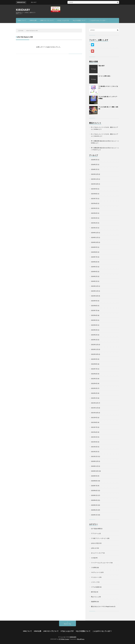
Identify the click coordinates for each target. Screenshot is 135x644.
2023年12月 (95, 286)
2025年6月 (94, 203)
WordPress (81, 639)
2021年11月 (95, 408)
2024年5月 (94, 267)
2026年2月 (94, 164)
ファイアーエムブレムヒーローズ (101, 563)
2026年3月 (94, 160)
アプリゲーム (95, 533)
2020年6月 (94, 490)
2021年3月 (94, 447)
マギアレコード (96, 572)
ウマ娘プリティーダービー (99, 538)
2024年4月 (94, 272)
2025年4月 (94, 213)
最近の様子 (102, 66)
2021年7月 (94, 427)
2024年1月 (94, 281)
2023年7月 (94, 310)
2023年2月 (94, 335)
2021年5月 (94, 437)
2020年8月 (94, 481)
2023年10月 (95, 296)
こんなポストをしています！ (98, 20)
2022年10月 (95, 354)
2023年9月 (94, 301)
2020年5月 (94, 495)
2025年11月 (95, 179)
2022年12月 (95, 345)
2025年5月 (94, 208)
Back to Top (68, 624)
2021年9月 (94, 417)
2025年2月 (94, 223)
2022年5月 (94, 379)
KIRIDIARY (23, 10)
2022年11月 (95, 349)
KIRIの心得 (33, 20)
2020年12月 (95, 461)
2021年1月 (94, 456)
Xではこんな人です (63, 20)
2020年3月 (94, 505)
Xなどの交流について (79, 20)
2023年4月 (94, 325)
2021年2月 (94, 452)
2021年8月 (94, 422)
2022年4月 (94, 383)
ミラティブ (94, 582)
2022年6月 (94, 374)
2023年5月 (94, 320)
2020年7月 (94, 486)
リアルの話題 (95, 587)
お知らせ (94, 548)
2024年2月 (94, 276)
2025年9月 (94, 189)
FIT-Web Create (64, 639)
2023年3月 (94, 330)
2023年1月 (94, 340)
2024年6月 (94, 262)
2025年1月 (94, 228)
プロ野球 (94, 568)
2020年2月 (94, 510)
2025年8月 (94, 194)
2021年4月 (94, 442)
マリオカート (95, 577)
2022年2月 (94, 393)
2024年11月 (95, 237)
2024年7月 (94, 257)
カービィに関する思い (105, 76)
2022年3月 (94, 388)
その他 (93, 558)
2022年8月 (94, 364)
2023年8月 (94, 306)
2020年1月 (94, 515)
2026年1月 (94, 169)
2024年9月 (94, 247)
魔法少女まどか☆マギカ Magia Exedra (102, 606)
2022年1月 (94, 398)
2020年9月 (94, 476)
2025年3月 (94, 218)
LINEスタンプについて (47, 20)
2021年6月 (94, 432)
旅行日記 (94, 592)
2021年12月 (95, 403)
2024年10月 (95, 242)
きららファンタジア (97, 553)
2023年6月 (94, 315)
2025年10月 (95, 184)
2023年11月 (95, 291)
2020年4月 (94, 500)
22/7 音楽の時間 (96, 529)
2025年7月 (94, 199)
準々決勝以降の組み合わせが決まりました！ (104, 141)
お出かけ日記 (95, 543)
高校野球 (94, 602)
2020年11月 (95, 466)
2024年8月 (94, 252)
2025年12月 (95, 174)
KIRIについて (22, 20)
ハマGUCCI (94, 150)
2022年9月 (94, 359)
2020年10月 (95, 471)
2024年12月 (95, 233)
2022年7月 (94, 369)
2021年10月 (95, 413)
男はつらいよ (95, 597)
